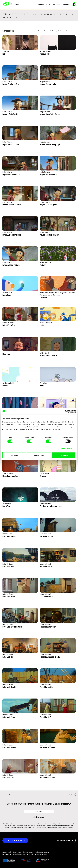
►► (73, 795)
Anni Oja (6, 52)
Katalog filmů (41, 31)
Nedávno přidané (56, 31)
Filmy (48, 4)
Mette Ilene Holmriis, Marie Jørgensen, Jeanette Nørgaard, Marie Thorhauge (55, 294)
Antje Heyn (44, 383)
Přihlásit (66, 4)
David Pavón (45, 474)
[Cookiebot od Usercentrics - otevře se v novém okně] (67, 411)
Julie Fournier (8, 293)
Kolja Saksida (8, 82)
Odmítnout (14, 455)
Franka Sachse (46, 52)
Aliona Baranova (46, 323)
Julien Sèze (7, 504)
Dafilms (41, 4)
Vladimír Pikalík (8, 474)
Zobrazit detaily (66, 449)
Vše (5, 14)
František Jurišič (9, 323)
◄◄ (65, 795)
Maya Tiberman (46, 263)
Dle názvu (69, 31)
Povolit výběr (39, 455)
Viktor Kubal (45, 353)
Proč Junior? (57, 4)
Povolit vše (64, 455)
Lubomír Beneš (8, 534)
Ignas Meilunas (46, 504)
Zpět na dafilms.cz (16, 841)
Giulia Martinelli (8, 383)
